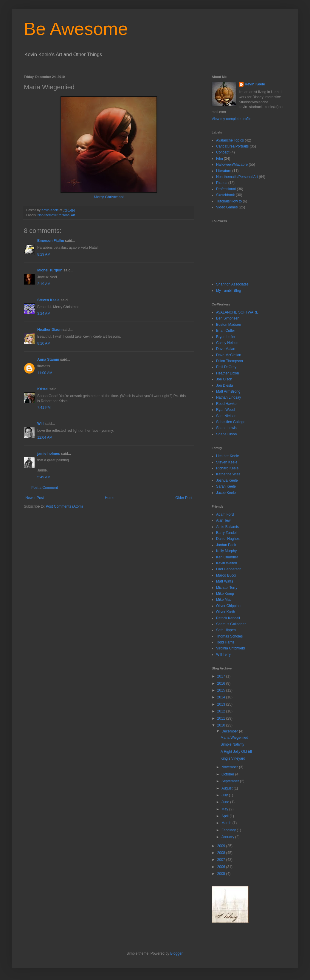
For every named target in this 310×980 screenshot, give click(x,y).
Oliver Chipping (228, 606)
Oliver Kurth (225, 612)
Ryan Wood (225, 410)
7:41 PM (44, 408)
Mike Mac (224, 600)
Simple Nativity (232, 744)
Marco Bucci (226, 575)
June (226, 802)
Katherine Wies (228, 474)
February (229, 830)
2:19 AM (44, 284)
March (227, 823)
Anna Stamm (48, 360)
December (230, 731)
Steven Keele (48, 300)
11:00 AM (45, 373)
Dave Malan (226, 349)
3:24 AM (44, 314)
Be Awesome (76, 29)
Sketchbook (225, 195)
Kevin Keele (255, 84)
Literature (224, 171)
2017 (222, 676)
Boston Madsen (228, 325)
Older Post (184, 498)
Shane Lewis (226, 428)
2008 (222, 853)
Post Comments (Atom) (64, 506)
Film (220, 159)
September (231, 781)
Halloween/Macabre (232, 165)
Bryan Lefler (226, 337)
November (230, 767)
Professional (226, 189)
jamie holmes (49, 454)
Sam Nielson (226, 416)
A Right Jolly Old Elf (236, 752)
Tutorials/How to (229, 201)
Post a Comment (45, 488)
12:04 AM (45, 437)
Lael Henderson (229, 569)
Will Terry (223, 655)
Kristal (43, 389)
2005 (222, 874)
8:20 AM (44, 343)
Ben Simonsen (228, 318)
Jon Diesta (225, 385)
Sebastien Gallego (231, 422)
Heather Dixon (49, 330)
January (228, 837)
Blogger (176, 953)
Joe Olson (224, 379)
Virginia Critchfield (231, 648)
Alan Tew (223, 520)
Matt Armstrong (228, 391)
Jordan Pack (226, 545)
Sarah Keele (226, 486)
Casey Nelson (227, 343)
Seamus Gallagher (231, 624)
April (225, 816)
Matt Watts (225, 581)
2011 (222, 718)
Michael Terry (227, 588)
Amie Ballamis (227, 527)
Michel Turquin (50, 270)
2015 (222, 690)
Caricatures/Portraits (232, 146)
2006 (222, 867)
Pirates (222, 183)
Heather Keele (228, 456)
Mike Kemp (225, 594)
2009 (222, 846)
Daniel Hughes (228, 539)
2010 (222, 725)
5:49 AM (44, 477)
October (228, 774)
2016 (222, 683)
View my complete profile (231, 119)
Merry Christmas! (109, 197)
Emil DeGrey (226, 367)
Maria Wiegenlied (234, 738)
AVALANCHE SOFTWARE (237, 312)
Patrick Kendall (228, 618)
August (228, 788)
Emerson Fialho (51, 241)
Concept (223, 152)
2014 (222, 697)
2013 (222, 704)
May (225, 809)
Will (40, 424)
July (225, 795)
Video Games (227, 207)
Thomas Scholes (229, 636)
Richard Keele (227, 468)
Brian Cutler (225, 331)
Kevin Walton (227, 563)
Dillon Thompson (230, 361)
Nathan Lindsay (228, 397)
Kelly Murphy (226, 551)
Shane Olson (226, 434)
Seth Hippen (226, 630)
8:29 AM (44, 254)
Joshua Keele (227, 480)
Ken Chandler (227, 557)
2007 (222, 860)
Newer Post (35, 498)
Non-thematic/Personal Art (56, 215)
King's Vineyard (233, 758)
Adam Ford (225, 514)
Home (110, 498)
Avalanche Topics (230, 140)
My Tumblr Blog (228, 291)
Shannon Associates (232, 284)
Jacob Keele (226, 493)
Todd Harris (225, 642)
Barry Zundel (226, 533)
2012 (222, 711)
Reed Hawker (227, 404)
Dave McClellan (229, 355)
